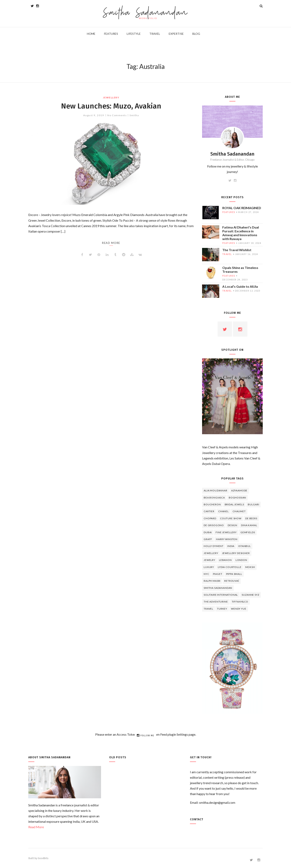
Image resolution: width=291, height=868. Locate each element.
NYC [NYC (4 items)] (206, 574)
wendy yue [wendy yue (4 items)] (239, 609)
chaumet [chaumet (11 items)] (239, 511)
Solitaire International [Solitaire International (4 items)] (221, 595)
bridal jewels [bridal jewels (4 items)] (234, 504)
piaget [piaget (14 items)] (218, 574)
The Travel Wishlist (237, 250)
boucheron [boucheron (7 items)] (212, 504)
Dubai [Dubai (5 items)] (208, 532)
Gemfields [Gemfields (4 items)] (248, 532)
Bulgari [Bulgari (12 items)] (253, 504)
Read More (36, 827)
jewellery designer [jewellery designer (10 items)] (236, 553)
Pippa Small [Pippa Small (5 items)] (234, 574)
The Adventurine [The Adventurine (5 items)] (216, 602)
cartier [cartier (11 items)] (209, 511)
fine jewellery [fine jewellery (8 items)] (226, 532)
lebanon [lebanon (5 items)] (225, 560)
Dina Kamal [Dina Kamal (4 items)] (249, 525)
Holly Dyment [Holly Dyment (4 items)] (214, 546)
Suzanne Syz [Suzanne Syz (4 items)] (250, 595)
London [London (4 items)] (241, 560)
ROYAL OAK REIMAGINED (242, 208)
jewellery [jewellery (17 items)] (211, 553)
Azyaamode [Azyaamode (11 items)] (239, 490)
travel (227, 254)
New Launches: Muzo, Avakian (111, 106)
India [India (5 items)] (231, 546)
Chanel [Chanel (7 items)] (224, 511)
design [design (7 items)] (232, 525)
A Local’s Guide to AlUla (240, 286)
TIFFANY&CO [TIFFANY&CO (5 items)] (240, 602)
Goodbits (43, 858)
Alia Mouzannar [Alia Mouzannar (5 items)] (216, 490)
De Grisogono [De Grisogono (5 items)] (214, 525)
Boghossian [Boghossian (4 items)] (237, 498)
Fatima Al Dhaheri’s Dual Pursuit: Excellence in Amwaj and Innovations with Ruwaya (241, 233)
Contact (197, 819)
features (229, 212)
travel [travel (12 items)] (208, 609)
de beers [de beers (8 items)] (251, 518)
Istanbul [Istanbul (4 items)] (245, 546)
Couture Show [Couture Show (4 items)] (231, 518)
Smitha (134, 115)
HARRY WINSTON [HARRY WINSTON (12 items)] (227, 539)
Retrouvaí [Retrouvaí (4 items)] (232, 581)
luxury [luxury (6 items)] (209, 567)
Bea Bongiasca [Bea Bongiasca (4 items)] (214, 498)
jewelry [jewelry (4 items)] (209, 560)
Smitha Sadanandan (146, 13)
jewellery (111, 97)
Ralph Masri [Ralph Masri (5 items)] (212, 581)
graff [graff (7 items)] (208, 539)
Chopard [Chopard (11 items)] (210, 518)
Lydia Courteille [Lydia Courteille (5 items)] (230, 567)
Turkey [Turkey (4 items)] (222, 609)
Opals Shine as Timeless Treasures (240, 270)
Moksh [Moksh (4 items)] (250, 567)
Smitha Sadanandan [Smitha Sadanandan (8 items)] (218, 588)
